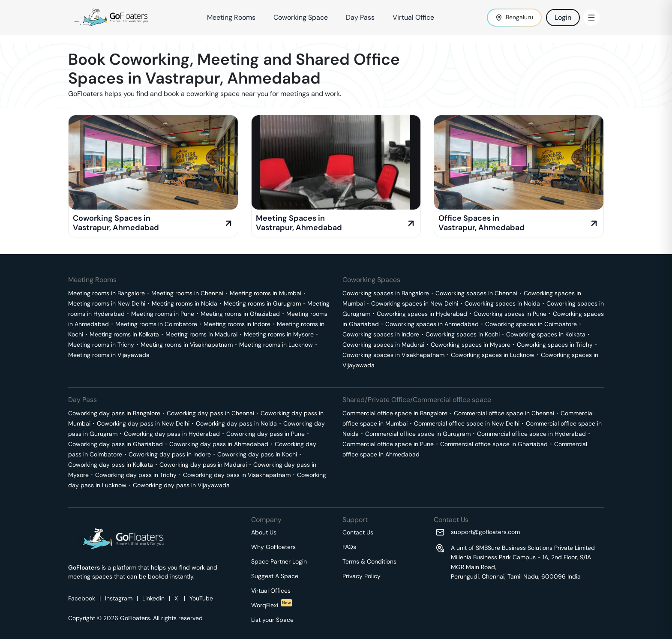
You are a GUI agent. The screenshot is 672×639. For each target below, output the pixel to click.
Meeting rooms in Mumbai (265, 293)
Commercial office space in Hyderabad (531, 434)
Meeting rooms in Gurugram (262, 303)
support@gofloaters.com (485, 532)
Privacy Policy (361, 576)
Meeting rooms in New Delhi (107, 303)
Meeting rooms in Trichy (101, 345)
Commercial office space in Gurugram (418, 434)
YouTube (201, 598)
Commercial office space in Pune (388, 444)
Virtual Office (413, 17)
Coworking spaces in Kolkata (546, 334)
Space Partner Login (279, 561)
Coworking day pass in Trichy (136, 475)
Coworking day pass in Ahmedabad (219, 444)
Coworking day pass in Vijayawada (181, 485)
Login (563, 17)
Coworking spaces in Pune (510, 314)
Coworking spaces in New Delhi (415, 303)
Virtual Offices (271, 591)
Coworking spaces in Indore (381, 334)
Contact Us (358, 532)
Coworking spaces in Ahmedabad (432, 324)
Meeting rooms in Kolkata (124, 334)
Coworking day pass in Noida (236, 423)
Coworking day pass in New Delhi (143, 423)
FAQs (349, 547)
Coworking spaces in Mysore (471, 345)
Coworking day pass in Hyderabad (172, 434)
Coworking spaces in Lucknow (493, 355)
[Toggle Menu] (591, 18)
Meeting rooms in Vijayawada (109, 355)
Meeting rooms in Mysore (279, 334)
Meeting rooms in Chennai (187, 293)
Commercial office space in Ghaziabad (494, 444)
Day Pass (360, 17)
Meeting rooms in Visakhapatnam (187, 345)
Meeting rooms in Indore (237, 324)
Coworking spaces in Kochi (463, 334)
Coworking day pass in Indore (170, 454)
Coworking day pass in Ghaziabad (115, 444)
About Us (264, 532)
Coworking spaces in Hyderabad (422, 314)
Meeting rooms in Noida (184, 303)
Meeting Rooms (231, 17)
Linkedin (153, 598)
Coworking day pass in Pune (265, 434)
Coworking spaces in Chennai (476, 293)
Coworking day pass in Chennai (210, 413)
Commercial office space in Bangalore (395, 413)
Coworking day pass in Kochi (257, 454)
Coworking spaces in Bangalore (386, 293)
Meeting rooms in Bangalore (106, 293)
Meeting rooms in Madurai (201, 334)
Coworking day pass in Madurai (203, 465)
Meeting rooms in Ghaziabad (240, 314)
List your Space (272, 620)
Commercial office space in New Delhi (467, 423)
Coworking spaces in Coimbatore (531, 324)
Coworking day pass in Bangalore (114, 413)
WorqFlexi (271, 605)
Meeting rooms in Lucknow (276, 345)
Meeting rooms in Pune (163, 314)
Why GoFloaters (273, 547)
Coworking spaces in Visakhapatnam (393, 355)
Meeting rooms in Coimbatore (156, 324)
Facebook (82, 598)
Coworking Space (301, 17)
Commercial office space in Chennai (504, 413)
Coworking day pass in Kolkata (111, 465)
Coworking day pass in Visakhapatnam (237, 475)
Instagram (119, 598)
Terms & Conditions (369, 561)
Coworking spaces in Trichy (555, 345)
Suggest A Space (275, 576)
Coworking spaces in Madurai (383, 345)
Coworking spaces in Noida (502, 303)
